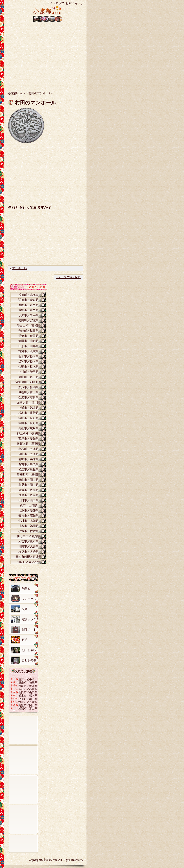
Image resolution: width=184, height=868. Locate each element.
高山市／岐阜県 (28, 428)
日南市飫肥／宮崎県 (28, 557)
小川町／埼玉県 (28, 372)
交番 (25, 609)
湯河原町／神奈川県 (28, 382)
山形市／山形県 (28, 346)
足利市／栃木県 (28, 361)
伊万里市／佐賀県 (28, 536)
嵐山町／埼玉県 (28, 377)
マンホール (19, 268)
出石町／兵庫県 (28, 449)
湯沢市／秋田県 (28, 336)
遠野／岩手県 (26, 679)
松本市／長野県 (28, 413)
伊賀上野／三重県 (28, 444)
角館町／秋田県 (28, 331)
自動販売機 (29, 660)
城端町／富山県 (28, 392)
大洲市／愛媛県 (28, 511)
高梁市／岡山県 (28, 485)
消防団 (26, 588)
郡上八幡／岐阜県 (28, 433)
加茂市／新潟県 (28, 387)
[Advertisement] (48, 54)
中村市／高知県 (28, 521)
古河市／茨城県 (28, 351)
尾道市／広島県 (28, 490)
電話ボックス (30, 619)
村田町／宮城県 (28, 320)
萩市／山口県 (28, 505)
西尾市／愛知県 (28, 439)
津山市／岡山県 (28, 480)
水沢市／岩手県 (28, 315)
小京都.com (15, 93)
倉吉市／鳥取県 (28, 464)
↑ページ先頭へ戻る (68, 277)
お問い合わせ (74, 3)
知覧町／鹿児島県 (28, 562)
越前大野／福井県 (28, 403)
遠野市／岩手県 (28, 310)
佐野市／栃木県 (28, 367)
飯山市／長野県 (28, 418)
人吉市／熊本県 (28, 541)
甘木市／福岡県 (28, 526)
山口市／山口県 (28, 500)
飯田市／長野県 (28, 423)
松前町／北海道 (28, 295)
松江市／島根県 (28, 469)
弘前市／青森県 (28, 300)
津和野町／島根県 (28, 474)
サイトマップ (56, 3)
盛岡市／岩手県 (28, 305)
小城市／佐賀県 (28, 531)
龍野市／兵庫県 (28, 459)
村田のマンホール (36, 103)
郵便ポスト (29, 630)
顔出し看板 (29, 650)
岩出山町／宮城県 (28, 326)
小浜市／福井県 (28, 408)
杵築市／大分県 (28, 552)
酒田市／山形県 (28, 341)
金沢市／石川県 (28, 397)
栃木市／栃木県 (28, 356)
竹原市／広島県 (28, 495)
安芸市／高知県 (28, 516)
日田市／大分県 (28, 546)
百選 (25, 640)
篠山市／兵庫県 (28, 454)
